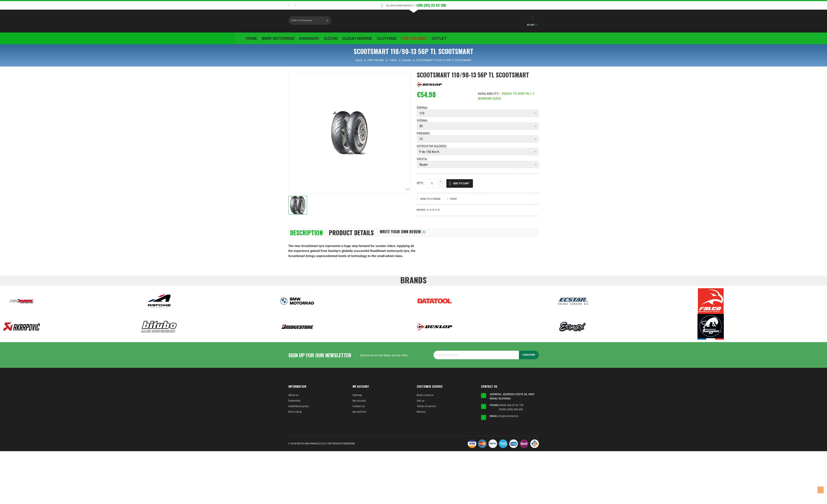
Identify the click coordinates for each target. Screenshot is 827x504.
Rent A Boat (295, 415)
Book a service (425, 398)
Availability (488, 96)
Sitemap (357, 398)
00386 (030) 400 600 (511, 412)
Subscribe (529, 358)
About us (294, 398)
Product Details (351, 235)
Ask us (421, 404)
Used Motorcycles (299, 409)
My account (359, 404)
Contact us (359, 409)
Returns (421, 415)
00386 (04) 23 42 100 (511, 408)
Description (306, 235)
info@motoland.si (508, 419)
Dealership (294, 404)
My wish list (359, 415)
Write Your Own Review (403, 234)
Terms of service (426, 409)
